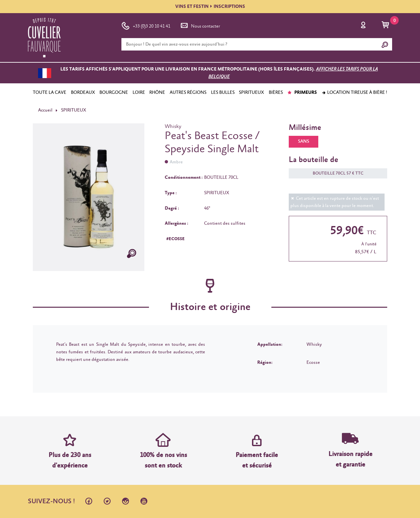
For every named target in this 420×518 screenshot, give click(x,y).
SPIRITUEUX (252, 93)
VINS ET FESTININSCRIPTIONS (210, 7)
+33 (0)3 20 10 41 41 (146, 25)
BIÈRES (276, 93)
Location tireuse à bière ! (354, 93)
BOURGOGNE (114, 93)
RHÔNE (157, 93)
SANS (304, 141)
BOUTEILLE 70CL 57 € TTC (335, 173)
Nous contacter (200, 25)
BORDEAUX (83, 93)
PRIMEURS (302, 93)
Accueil (45, 110)
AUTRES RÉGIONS (188, 93)
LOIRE (139, 93)
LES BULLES (223, 93)
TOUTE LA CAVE (50, 93)
